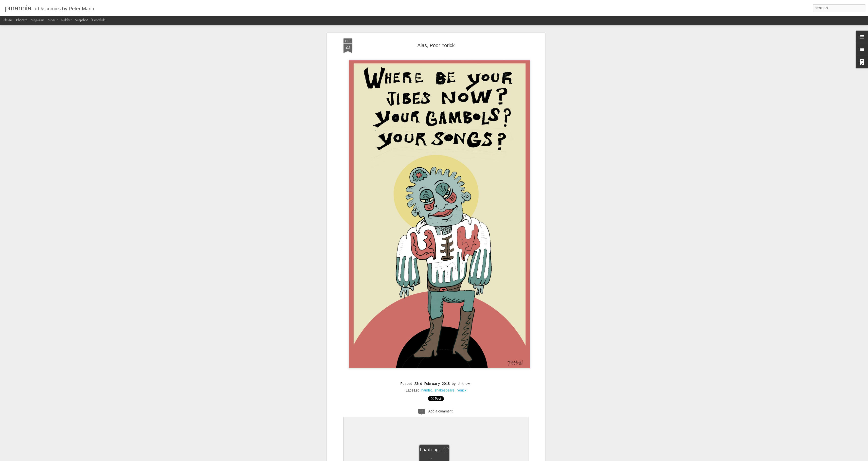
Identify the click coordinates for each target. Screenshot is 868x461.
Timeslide (98, 20)
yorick (462, 390)
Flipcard (21, 20)
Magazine (37, 20)
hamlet (427, 390)
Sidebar (66, 20)
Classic (7, 20)
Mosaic (53, 20)
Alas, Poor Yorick (436, 45)
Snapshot (81, 20)
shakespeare (445, 390)
